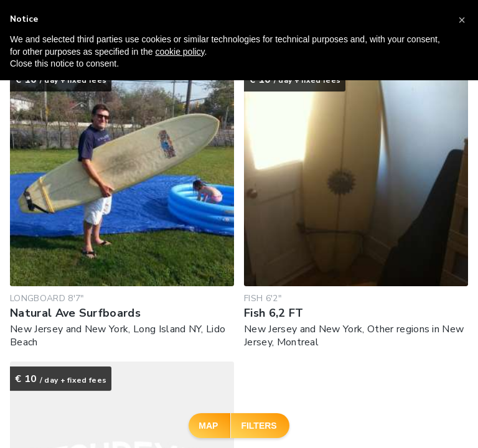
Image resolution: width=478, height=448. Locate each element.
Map (208, 426)
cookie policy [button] (180, 52)
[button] (462, 20)
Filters (259, 426)
